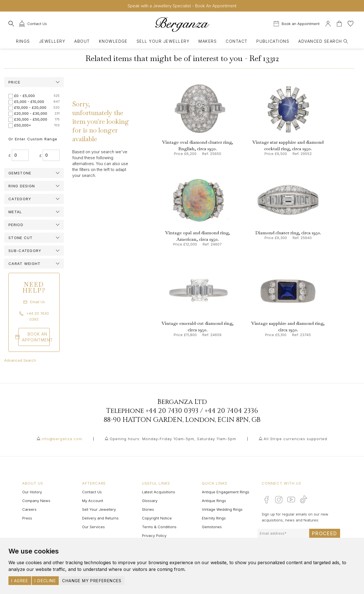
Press (27, 518)
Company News (36, 501)
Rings (23, 41)
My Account (93, 501)
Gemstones (212, 527)
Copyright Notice (157, 518)
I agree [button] (20, 581)
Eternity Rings (214, 518)
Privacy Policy (154, 535)
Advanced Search (20, 360)
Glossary (150, 501)
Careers (29, 509)
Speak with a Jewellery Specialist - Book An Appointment (182, 6)
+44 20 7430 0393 (172, 411)
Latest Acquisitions (159, 492)
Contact (237, 41)
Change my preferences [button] (92, 581)
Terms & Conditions (159, 527)
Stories (148, 509)
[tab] (34, 82)
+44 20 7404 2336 (231, 411)
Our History (32, 492)
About (82, 41)
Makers (208, 41)
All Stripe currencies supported (295, 439)
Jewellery (52, 41)
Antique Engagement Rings (226, 492)
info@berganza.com (62, 439)
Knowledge (113, 41)
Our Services (93, 527)
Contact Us (92, 492)
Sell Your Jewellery (163, 41)
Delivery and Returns (100, 518)
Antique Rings (214, 501)
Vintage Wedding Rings (222, 509)
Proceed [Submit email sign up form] (325, 534)
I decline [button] (45, 581)
